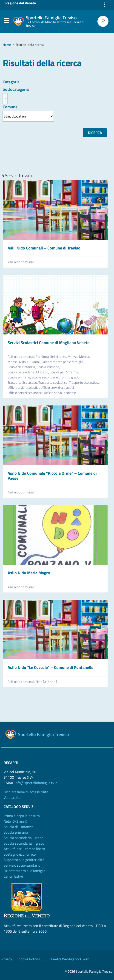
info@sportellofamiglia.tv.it (36, 783)
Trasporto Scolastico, (23, 383)
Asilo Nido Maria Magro (29, 573)
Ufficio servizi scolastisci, (26, 393)
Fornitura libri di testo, (52, 357)
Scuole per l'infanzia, (65, 372)
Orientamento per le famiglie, (63, 362)
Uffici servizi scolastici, (24, 388)
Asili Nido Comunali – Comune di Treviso (44, 248)
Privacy (7, 959)
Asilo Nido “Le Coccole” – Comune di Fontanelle (50, 667)
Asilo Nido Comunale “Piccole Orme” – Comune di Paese (52, 476)
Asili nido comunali (21, 262)
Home (7, 45)
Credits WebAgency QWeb (70, 959)
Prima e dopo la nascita (22, 816)
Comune (10, 107)
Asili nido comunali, (22, 357)
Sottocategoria (16, 89)
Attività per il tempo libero (24, 849)
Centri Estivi (13, 876)
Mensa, (73, 357)
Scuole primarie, (20, 377)
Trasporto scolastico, (54, 383)
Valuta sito (12, 797)
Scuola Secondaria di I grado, (29, 372)
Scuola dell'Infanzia (19, 827)
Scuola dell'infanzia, (22, 367)
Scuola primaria (16, 832)
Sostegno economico (20, 854)
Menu (6, 22)
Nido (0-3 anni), (30, 362)
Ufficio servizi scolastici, (58, 388)
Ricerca (95, 133)
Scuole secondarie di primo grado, (56, 377)
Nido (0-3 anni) (46, 682)
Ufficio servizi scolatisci (61, 393)
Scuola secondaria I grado (23, 838)
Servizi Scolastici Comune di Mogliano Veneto (49, 343)
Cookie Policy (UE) (32, 959)
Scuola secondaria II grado (24, 843)
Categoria (11, 82)
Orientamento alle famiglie (25, 871)
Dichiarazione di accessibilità (26, 792)
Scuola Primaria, (49, 367)
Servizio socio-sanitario (22, 865)
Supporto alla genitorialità (24, 860)
